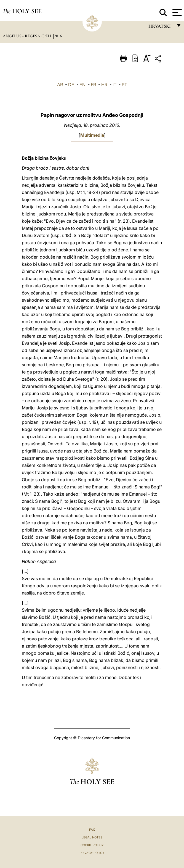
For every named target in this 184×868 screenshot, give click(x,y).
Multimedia (92, 135)
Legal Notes (92, 837)
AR (60, 85)
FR (93, 85)
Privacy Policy (92, 853)
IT (114, 85)
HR (104, 85)
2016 (58, 36)
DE (71, 85)
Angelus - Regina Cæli (28, 36)
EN (82, 85)
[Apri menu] (176, 12)
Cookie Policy (92, 845)
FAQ (92, 830)
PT (124, 85)
